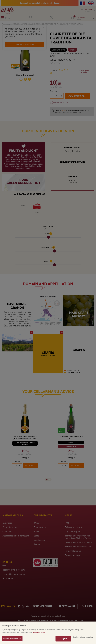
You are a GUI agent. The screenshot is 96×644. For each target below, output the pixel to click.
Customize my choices (12, 639)
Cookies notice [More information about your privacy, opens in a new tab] (39, 632)
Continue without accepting (83, 637)
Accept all (63, 639)
